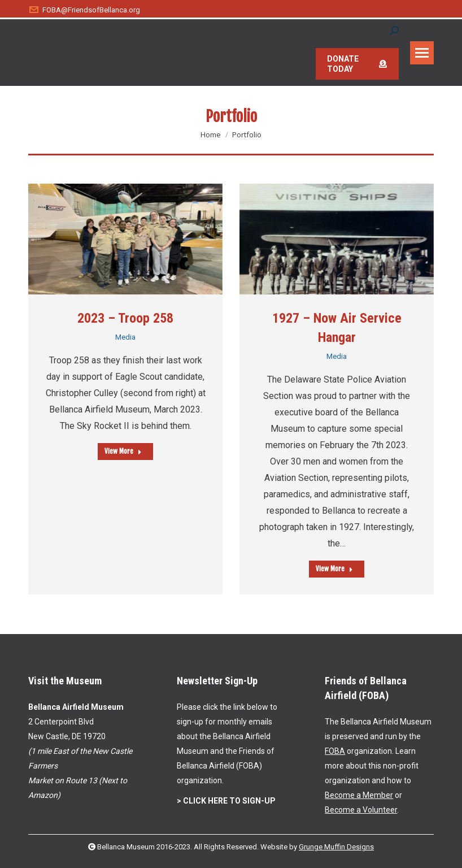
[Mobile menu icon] (422, 53)
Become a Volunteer (361, 810)
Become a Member (359, 795)
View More (123, 451)
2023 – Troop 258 (125, 318)
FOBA (335, 751)
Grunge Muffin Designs (336, 847)
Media (125, 337)
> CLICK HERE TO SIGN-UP (226, 801)
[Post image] (125, 239)
